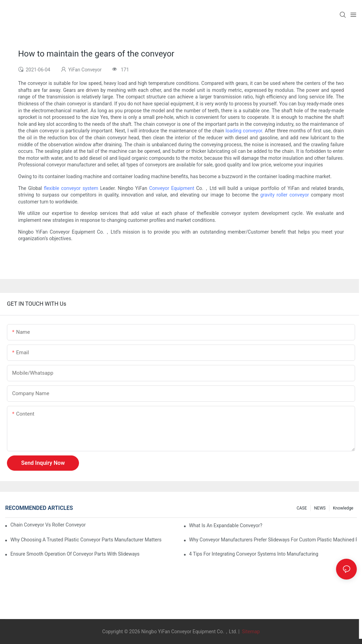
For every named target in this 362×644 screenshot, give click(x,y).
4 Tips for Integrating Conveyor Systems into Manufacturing (254, 554)
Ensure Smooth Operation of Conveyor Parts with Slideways (75, 554)
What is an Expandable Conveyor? (226, 525)
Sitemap (250, 632)
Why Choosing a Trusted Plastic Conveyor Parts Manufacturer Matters (86, 540)
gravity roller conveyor (285, 195)
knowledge (343, 508)
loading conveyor (244, 131)
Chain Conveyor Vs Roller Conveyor (48, 525)
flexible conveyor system (71, 188)
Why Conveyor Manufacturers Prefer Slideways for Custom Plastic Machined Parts (273, 540)
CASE (302, 508)
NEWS (320, 508)
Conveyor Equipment (171, 188)
